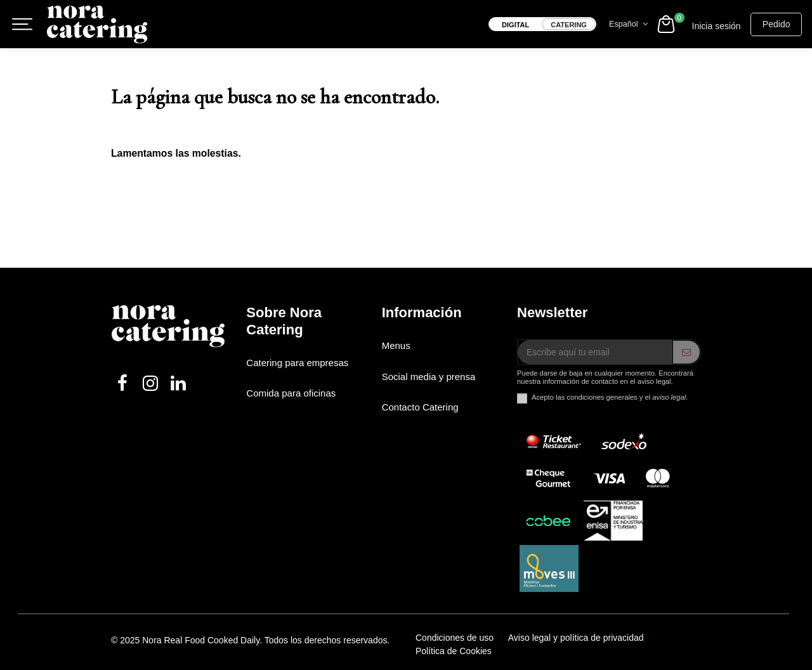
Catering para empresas (297, 363)
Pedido (776, 24)
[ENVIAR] (686, 352)
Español (630, 24)
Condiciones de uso (456, 638)
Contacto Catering (420, 407)
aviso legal (669, 397)
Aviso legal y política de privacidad (577, 638)
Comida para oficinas (291, 393)
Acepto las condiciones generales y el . (610, 397)
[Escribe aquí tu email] (595, 352)
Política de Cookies (454, 651)
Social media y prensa (429, 377)
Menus (396, 345)
